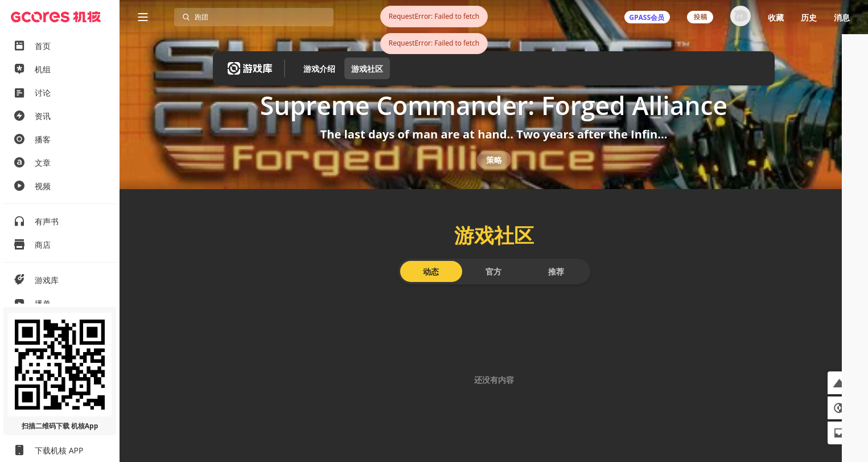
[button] (839, 383)
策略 (494, 175)
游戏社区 (367, 69)
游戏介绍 (319, 69)
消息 (842, 17)
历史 (809, 17)
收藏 (776, 17)
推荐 (556, 294)
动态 (431, 294)
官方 (493, 294)
